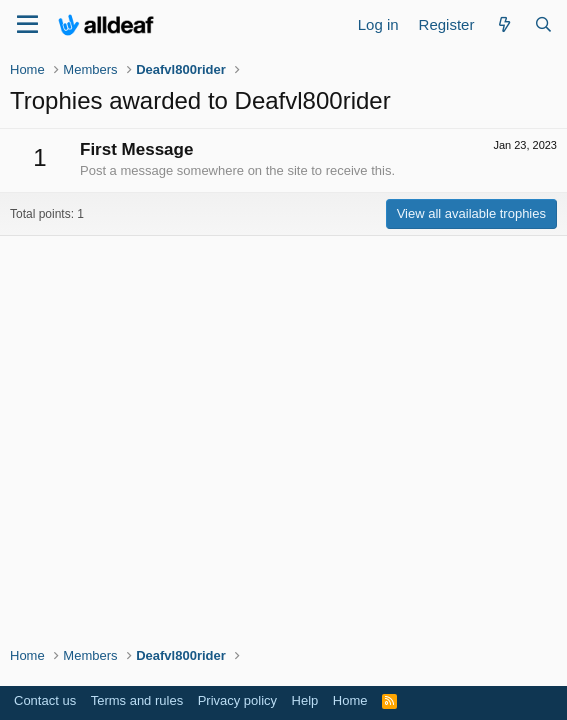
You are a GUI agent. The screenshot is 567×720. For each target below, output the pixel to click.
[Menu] (27, 25)
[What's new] (503, 24)
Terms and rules (137, 700)
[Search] (543, 24)
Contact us (45, 700)
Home (350, 700)
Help (305, 700)
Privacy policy (237, 700)
